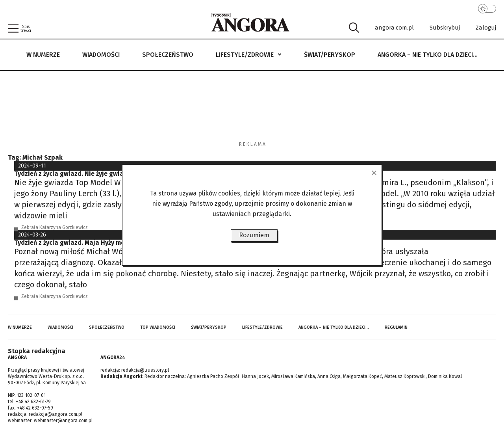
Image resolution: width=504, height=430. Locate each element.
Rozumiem (254, 235)
